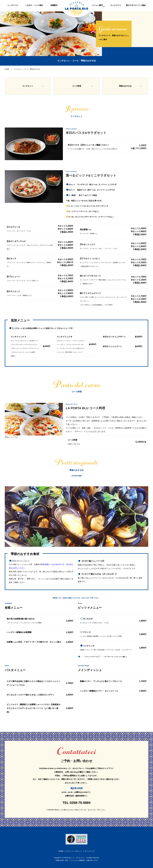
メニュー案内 (97, 6)
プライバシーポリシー (74, 851)
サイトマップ (90, 851)
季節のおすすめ (125, 86)
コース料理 (77, 86)
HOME (7, 69)
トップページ (13, 6)
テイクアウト (116, 6)
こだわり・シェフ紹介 (34, 6)
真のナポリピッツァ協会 (136, 6)
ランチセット (28, 86)
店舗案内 (54, 6)
